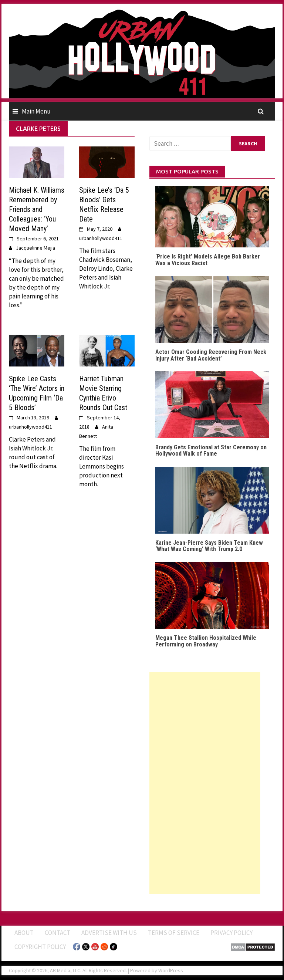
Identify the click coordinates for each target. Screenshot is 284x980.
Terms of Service (174, 933)
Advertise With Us (109, 933)
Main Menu (36, 111)
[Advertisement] (205, 783)
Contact (58, 933)
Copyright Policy (40, 947)
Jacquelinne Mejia (35, 248)
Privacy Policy (231, 933)
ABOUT (24, 933)
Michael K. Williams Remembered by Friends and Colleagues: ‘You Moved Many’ (37, 209)
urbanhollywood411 (101, 238)
